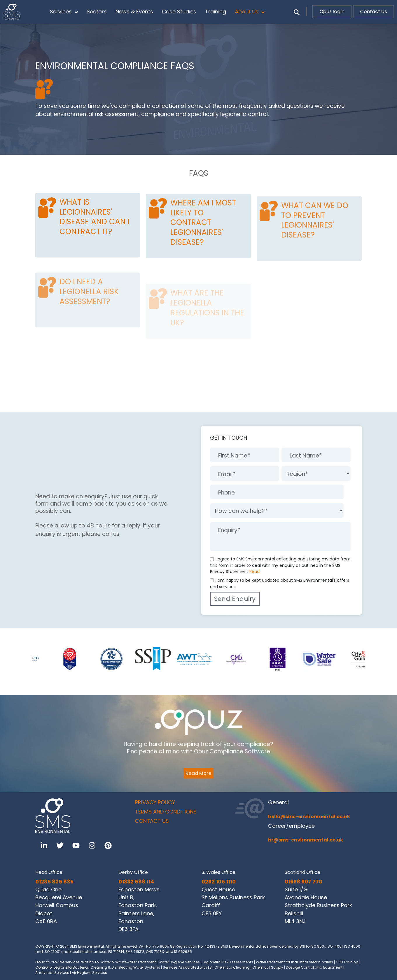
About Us (250, 12)
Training (216, 12)
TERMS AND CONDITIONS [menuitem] (166, 812)
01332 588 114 (136, 882)
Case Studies (179, 12)
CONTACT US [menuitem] (152, 821)
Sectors (97, 12)
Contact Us (374, 12)
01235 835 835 (54, 882)
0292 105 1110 (219, 882)
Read (255, 571)
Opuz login (332, 12)
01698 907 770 (304, 882)
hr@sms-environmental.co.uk (306, 840)
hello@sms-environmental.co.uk (309, 817)
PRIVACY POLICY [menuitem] (155, 802)
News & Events (134, 12)
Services (64, 12)
